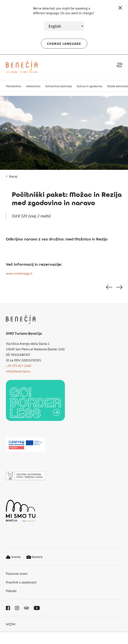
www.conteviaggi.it (19, 273)
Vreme (13, 557)
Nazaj (12, 176)
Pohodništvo (14, 86)
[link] (35, 400)
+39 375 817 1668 (19, 366)
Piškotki (11, 591)
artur (11, 624)
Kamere (35, 557)
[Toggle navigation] (120, 65)
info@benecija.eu (18, 371)
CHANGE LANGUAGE (64, 43)
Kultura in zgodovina (89, 86)
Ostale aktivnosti (118, 86)
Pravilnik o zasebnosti (21, 582)
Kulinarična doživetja (59, 86)
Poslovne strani (17, 573)
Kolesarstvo (33, 86)
